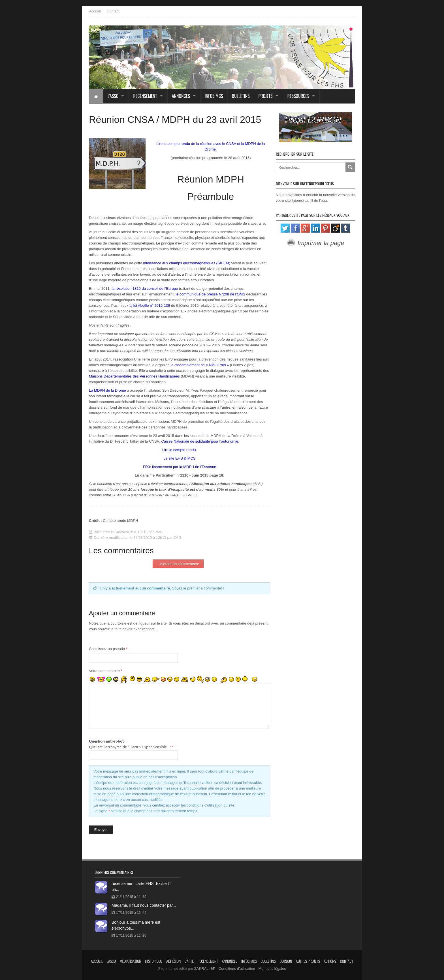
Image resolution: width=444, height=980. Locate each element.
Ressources (298, 96)
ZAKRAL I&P (205, 969)
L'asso (113, 96)
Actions (330, 961)
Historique (154, 961)
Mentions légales (272, 969)
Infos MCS (214, 96)
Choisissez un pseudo (108, 649)
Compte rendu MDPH (120, 521)
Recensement (145, 96)
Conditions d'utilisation (237, 969)
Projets (266, 96)
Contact (113, 11)
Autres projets (308, 961)
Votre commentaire (106, 671)
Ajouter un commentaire (180, 564)
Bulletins (241, 96)
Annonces (181, 96)
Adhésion (173, 961)
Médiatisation (130, 961)
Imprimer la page (315, 243)
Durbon (286, 961)
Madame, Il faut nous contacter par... (144, 905)
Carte (189, 961)
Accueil (95, 11)
